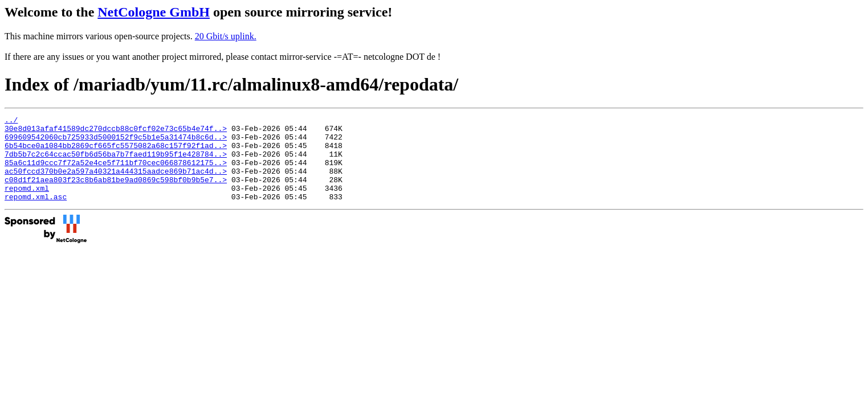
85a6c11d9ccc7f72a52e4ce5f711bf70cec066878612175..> (116, 173)
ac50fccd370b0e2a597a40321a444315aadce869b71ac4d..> (116, 183)
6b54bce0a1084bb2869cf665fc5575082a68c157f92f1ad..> (116, 152)
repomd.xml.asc (36, 214)
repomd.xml (27, 203)
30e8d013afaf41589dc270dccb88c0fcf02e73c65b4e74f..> (116, 132)
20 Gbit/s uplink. (226, 36)
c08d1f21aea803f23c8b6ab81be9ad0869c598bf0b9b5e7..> (116, 193)
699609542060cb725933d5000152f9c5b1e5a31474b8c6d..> (116, 142)
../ (11, 121)
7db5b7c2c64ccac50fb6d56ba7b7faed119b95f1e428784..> (116, 162)
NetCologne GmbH (154, 12)
